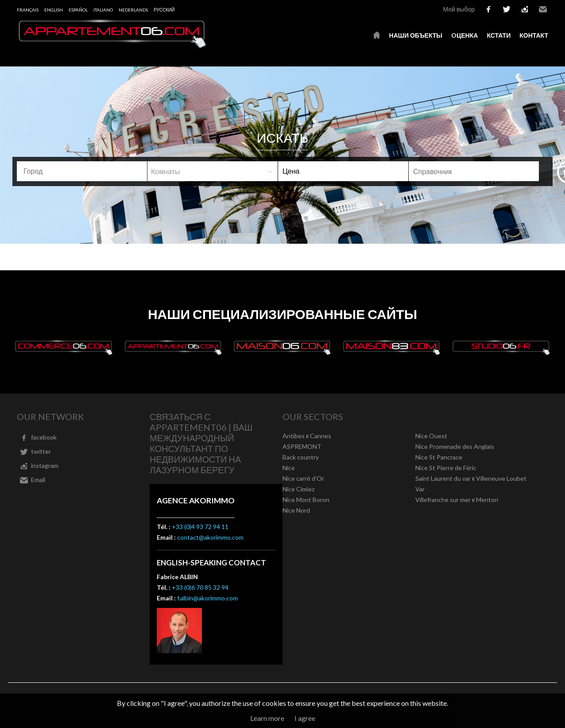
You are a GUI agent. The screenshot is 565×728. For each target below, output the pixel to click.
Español (78, 10)
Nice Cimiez (298, 489)
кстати (499, 35)
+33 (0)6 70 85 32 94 (200, 587)
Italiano (103, 10)
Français (28, 10)
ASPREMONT (302, 446)
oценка (464, 35)
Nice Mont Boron (306, 500)
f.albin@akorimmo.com (207, 598)
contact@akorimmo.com (210, 537)
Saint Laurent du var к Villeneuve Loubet (471, 478)
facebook (488, 9)
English (54, 10)
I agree (305, 718)
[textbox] (83, 171)
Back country (301, 457)
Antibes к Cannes (307, 436)
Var (420, 489)
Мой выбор (459, 9)
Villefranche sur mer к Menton (457, 500)
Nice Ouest (431, 436)
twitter (507, 9)
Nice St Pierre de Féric (446, 468)
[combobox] (82, 171)
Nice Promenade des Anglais (455, 446)
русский (164, 10)
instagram (525, 9)
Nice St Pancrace (439, 457)
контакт (534, 35)
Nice (289, 468)
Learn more (267, 718)
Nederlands (133, 10)
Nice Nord (296, 510)
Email (543, 9)
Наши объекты (416, 35)
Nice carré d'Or (303, 478)
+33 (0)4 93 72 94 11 (200, 527)
